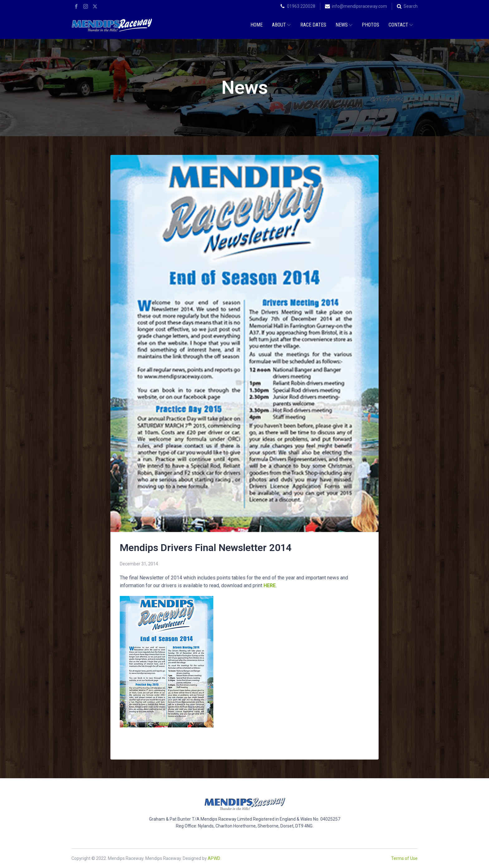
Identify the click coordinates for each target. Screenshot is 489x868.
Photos (370, 25)
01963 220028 (301, 6)
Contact (401, 25)
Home (257, 25)
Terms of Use (404, 858)
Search (411, 6)
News (344, 25)
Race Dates (313, 25)
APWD (214, 858)
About (281, 25)
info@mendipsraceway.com (359, 6)
